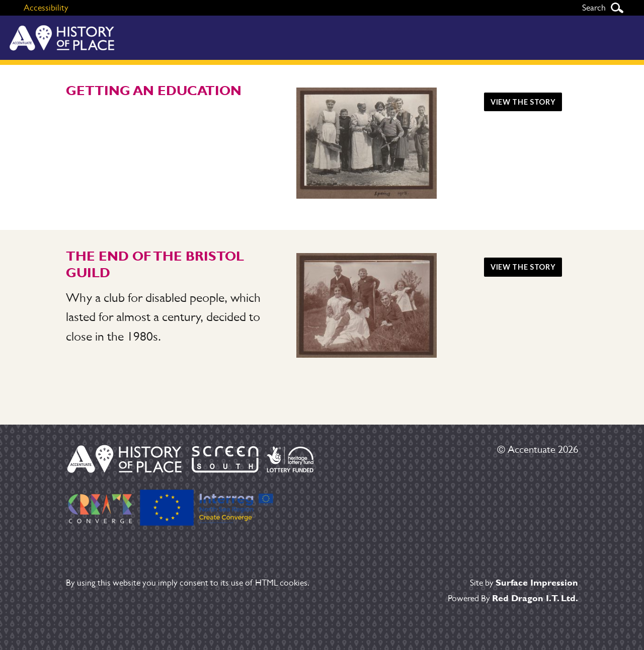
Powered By (513, 598)
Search (617, 8)
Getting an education (154, 91)
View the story (523, 102)
